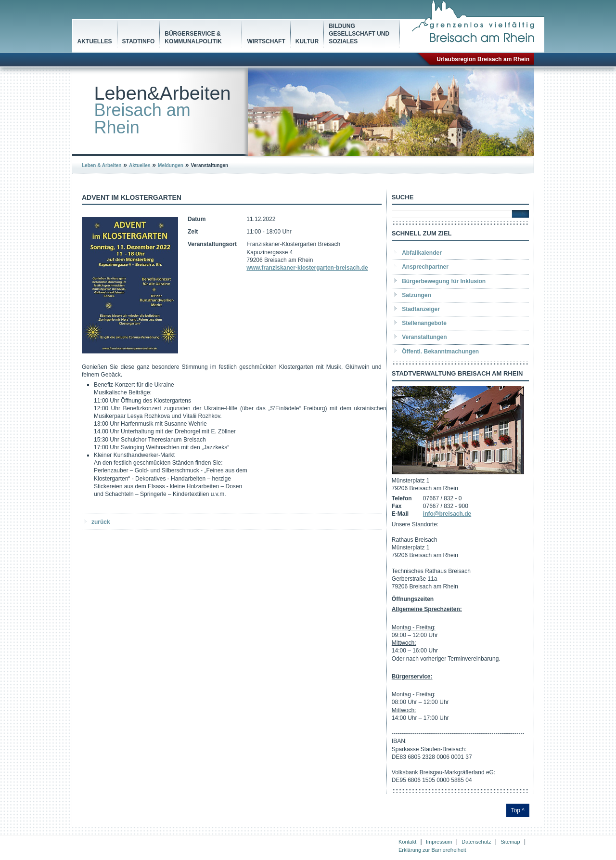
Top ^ (518, 810)
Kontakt (407, 842)
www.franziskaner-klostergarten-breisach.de (307, 268)
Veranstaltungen (424, 337)
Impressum (439, 842)
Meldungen (171, 165)
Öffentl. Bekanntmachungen (440, 352)
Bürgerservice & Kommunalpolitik (193, 38)
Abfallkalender (422, 253)
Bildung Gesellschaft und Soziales (359, 34)
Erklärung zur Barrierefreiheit (432, 850)
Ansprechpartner (425, 267)
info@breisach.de (447, 514)
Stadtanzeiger (421, 309)
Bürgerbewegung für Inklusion (444, 281)
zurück (101, 522)
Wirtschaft (266, 41)
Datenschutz (476, 842)
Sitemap (510, 842)
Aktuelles (95, 41)
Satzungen (417, 295)
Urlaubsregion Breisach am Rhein (483, 59)
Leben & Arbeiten (102, 165)
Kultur (307, 41)
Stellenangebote (424, 323)
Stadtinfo (139, 41)
